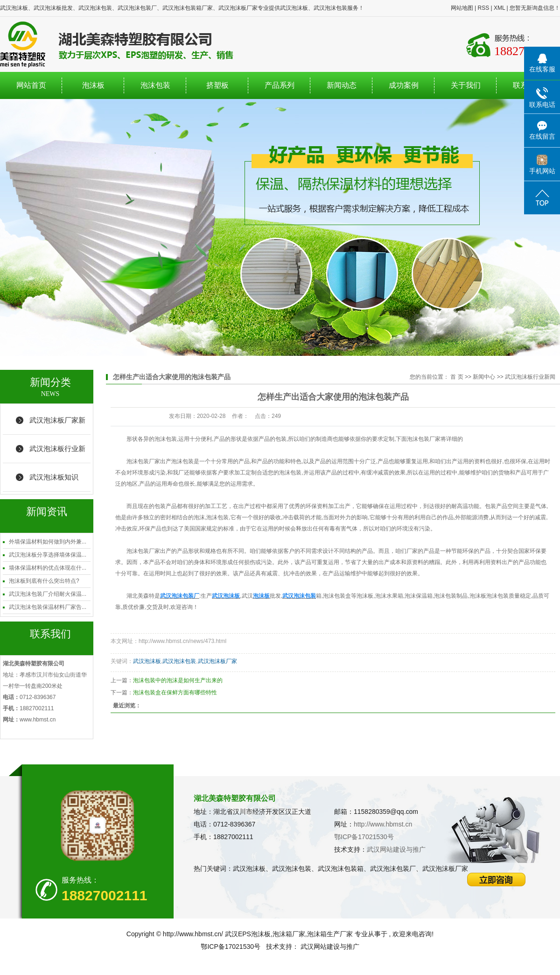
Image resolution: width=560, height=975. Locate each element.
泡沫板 (93, 85)
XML (499, 8)
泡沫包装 (155, 85)
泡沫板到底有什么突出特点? (44, 581)
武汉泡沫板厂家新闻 (57, 425)
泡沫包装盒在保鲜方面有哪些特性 (175, 692)
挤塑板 (217, 85)
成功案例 (404, 85)
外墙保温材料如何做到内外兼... (48, 542)
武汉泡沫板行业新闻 (57, 454)
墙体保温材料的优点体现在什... (48, 568)
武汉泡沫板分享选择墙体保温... (48, 555)
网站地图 (462, 8)
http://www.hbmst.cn (383, 824)
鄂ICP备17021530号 (364, 837)
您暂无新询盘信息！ (535, 8)
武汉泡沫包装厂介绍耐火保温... (48, 594)
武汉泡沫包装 (179, 661)
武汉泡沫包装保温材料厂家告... (48, 607)
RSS (483, 8)
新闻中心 (484, 377)
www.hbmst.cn (38, 720)
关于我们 (466, 85)
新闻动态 (342, 85)
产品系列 (280, 85)
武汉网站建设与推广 (396, 849)
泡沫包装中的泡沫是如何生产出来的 (178, 680)
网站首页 (31, 85)
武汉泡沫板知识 (54, 477)
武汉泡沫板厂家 (217, 661)
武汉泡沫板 (147, 661)
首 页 (457, 377)
